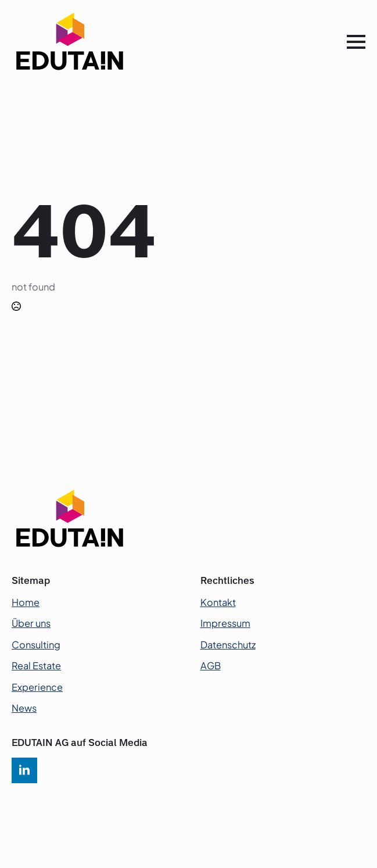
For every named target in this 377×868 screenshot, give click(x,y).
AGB (211, 666)
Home (26, 602)
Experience (37, 687)
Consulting (36, 645)
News (24, 708)
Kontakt (218, 602)
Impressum (225, 623)
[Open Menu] (356, 42)
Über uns (31, 623)
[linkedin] (24, 770)
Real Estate (36, 666)
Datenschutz (228, 645)
